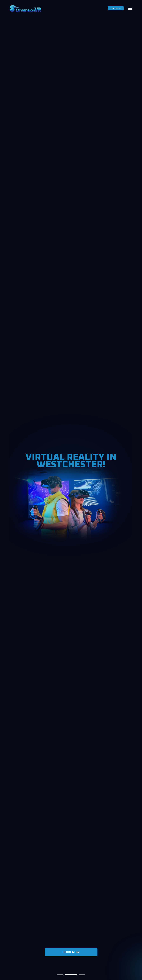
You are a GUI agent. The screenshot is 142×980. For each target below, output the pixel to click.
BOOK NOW (116, 8)
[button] (63, 975)
